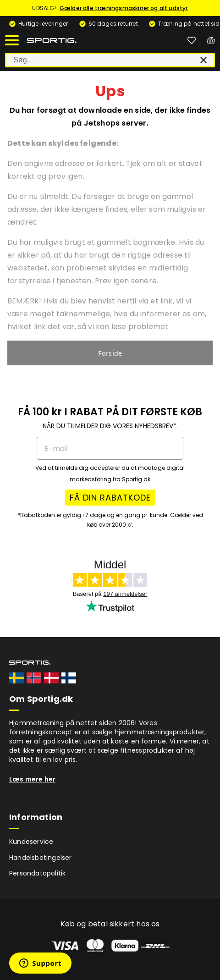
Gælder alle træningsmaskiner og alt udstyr (124, 8)
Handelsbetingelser (41, 858)
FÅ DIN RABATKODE (110, 498)
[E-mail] (110, 448)
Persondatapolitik (37, 873)
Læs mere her (32, 779)
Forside (110, 353)
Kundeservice (31, 842)
